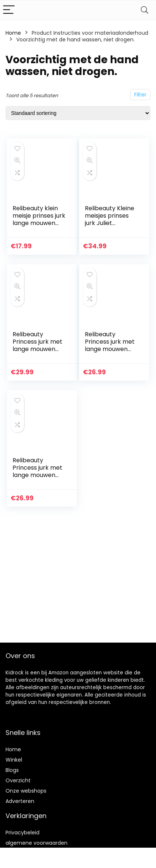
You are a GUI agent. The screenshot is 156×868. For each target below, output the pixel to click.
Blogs (12, 770)
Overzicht (18, 780)
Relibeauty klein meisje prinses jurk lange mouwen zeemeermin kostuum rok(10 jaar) (39, 227)
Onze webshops (26, 791)
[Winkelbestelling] (78, 113)
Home (13, 33)
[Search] (145, 10)
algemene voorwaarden (37, 843)
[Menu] (9, 10)
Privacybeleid (22, 833)
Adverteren (20, 801)
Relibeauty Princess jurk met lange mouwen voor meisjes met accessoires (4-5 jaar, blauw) (37, 353)
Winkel (14, 760)
